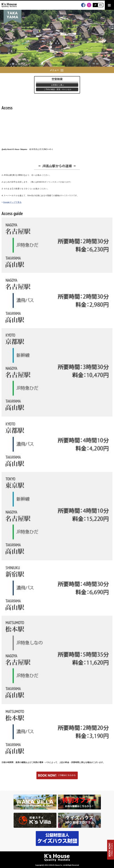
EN (100, 5)
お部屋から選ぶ (58, 85)
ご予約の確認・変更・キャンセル (58, 89)
